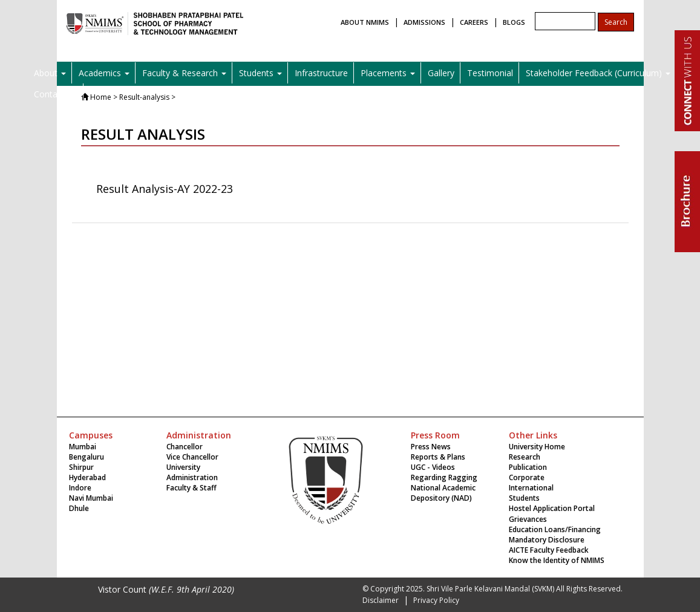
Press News (431, 447)
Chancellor (185, 447)
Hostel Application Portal (552, 508)
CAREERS (474, 22)
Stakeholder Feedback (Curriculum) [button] (598, 73)
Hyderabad (87, 477)
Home (101, 97)
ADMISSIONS (424, 22)
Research (525, 457)
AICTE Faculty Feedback (549, 550)
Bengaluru (87, 457)
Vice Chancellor (192, 457)
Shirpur (81, 467)
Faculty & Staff (191, 488)
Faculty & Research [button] (184, 73)
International (531, 488)
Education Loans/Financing (555, 529)
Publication (528, 467)
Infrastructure (321, 73)
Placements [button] (388, 73)
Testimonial (490, 73)
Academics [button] (104, 73)
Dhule (79, 508)
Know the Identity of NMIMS (557, 560)
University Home (537, 447)
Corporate (527, 477)
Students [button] (260, 73)
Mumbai (83, 447)
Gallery (441, 73)
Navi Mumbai (91, 498)
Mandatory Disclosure (547, 540)
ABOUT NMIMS (365, 22)
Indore (80, 488)
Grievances (528, 519)
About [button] (50, 73)
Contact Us (56, 94)
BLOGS (514, 22)
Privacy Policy (436, 600)
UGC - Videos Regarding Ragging (444, 472)
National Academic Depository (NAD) (443, 493)
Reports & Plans (438, 457)
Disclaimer (381, 600)
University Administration (192, 472)
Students (524, 498)
